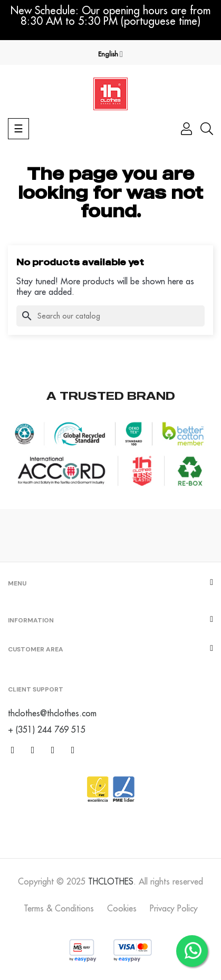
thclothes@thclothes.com (52, 713)
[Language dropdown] (110, 54)
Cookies (122, 908)
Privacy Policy (174, 908)
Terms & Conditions (59, 908)
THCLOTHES (111, 881)
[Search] (110, 316)
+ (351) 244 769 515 (47, 729)
